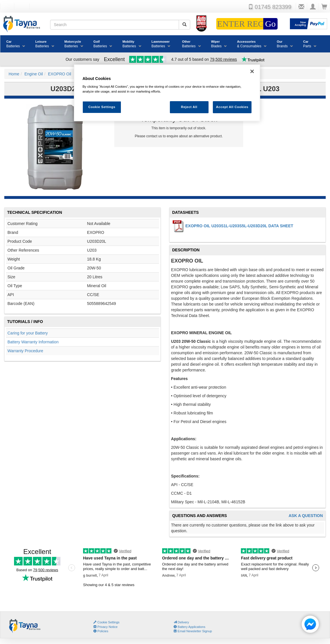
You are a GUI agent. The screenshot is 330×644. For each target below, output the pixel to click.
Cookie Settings (108, 622)
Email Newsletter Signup (193, 631)
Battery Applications (189, 627)
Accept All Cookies (232, 107)
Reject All (189, 107)
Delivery (181, 622)
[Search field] (115, 25)
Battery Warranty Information (33, 342)
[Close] (252, 71)
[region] (167, 93)
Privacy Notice (105, 627)
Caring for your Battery (28, 333)
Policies (101, 631)
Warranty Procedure (25, 351)
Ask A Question (306, 516)
